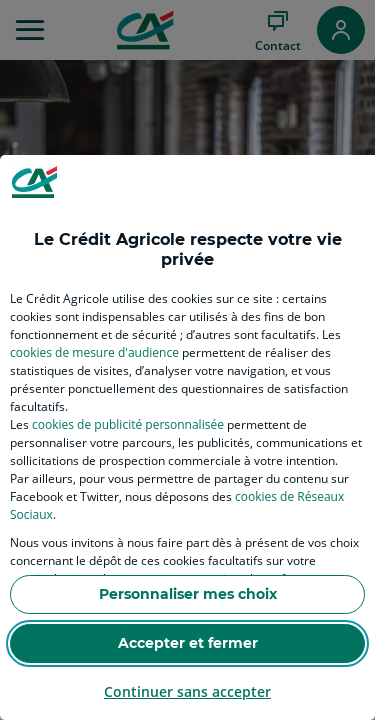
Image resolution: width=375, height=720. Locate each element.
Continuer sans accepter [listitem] (187, 691)
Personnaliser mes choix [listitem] (188, 594)
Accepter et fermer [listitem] (188, 643)
